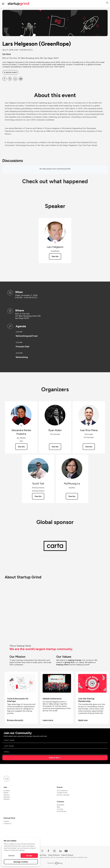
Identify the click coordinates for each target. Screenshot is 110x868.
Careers (6, 821)
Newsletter (61, 805)
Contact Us (7, 823)
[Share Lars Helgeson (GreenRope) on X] (10, 79)
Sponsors (7, 797)
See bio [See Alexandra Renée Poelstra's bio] (21, 447)
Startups (6, 795)
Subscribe (54, 758)
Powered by (55, 863)
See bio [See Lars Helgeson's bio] (55, 256)
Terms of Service (54, 855)
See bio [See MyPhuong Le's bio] (72, 496)
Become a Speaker (63, 795)
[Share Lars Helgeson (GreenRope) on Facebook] (4, 79)
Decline (11, 855)
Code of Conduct (67, 855)
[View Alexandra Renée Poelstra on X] (21, 426)
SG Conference (62, 791)
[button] (107, 3)
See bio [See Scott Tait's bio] (38, 496)
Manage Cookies (21, 862)
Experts (6, 793)
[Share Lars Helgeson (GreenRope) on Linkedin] (15, 79)
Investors (7, 791)
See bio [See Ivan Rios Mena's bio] (89, 447)
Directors (7, 799)
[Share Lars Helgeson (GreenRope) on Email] (21, 79)
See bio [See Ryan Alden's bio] (55, 447)
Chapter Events (62, 793)
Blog (58, 807)
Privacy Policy (42, 855)
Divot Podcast (62, 811)
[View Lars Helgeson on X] (55, 242)
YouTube (60, 809)
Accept (29, 855)
